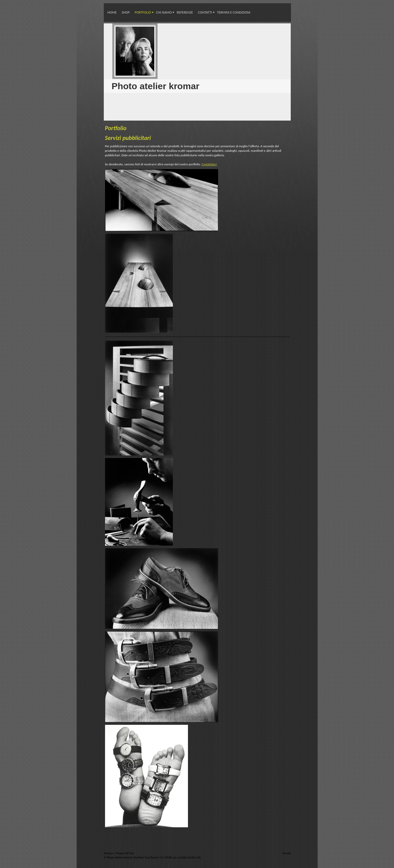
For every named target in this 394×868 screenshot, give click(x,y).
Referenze (185, 12)
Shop (126, 12)
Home (112, 12)
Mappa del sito (125, 853)
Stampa (109, 853)
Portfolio (143, 12)
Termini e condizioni (234, 12)
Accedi (286, 853)
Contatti (205, 12)
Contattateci (209, 164)
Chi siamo (164, 12)
